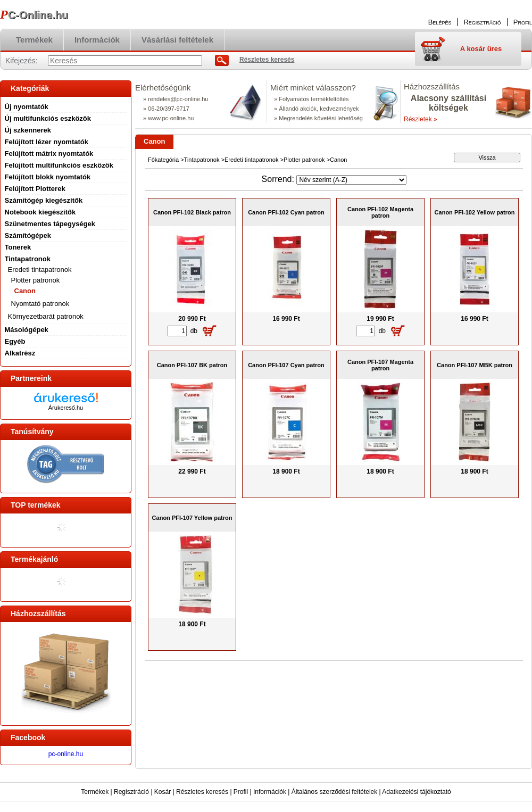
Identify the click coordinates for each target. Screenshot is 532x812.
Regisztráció (131, 792)
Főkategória (163, 160)
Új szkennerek (28, 130)
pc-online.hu (66, 754)
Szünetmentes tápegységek (50, 224)
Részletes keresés (202, 792)
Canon (25, 291)
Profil (241, 792)
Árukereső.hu (66, 408)
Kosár (163, 792)
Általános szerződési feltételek (334, 792)
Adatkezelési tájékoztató (416, 792)
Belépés (440, 22)
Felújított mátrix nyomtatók (49, 154)
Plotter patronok (304, 160)
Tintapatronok (202, 160)
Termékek (95, 792)
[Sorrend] (351, 180)
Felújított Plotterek (35, 189)
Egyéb (15, 341)
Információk (270, 792)
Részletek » (421, 119)
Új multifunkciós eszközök (48, 118)
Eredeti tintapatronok (252, 160)
